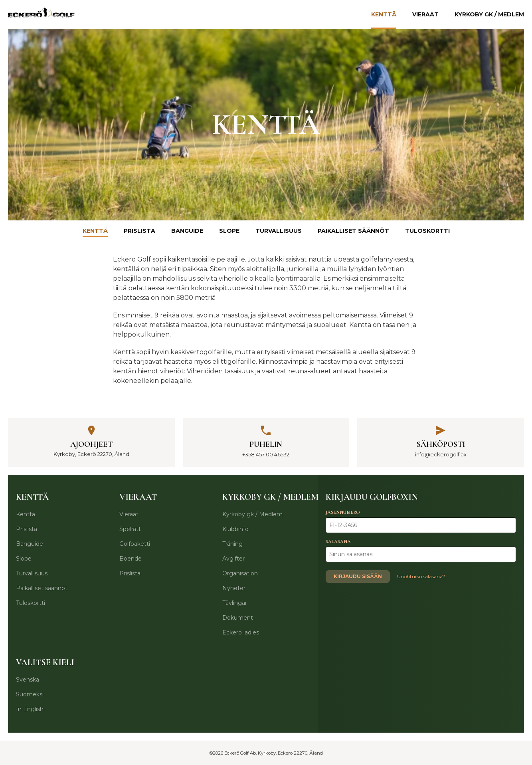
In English (30, 709)
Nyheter (234, 588)
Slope (229, 231)
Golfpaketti (135, 544)
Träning (232, 544)
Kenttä (384, 14)
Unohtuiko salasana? (421, 576)
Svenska (28, 680)
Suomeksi (30, 694)
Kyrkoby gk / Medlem (489, 14)
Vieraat (425, 14)
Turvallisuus (279, 231)
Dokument (238, 618)
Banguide (187, 231)
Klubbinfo (235, 529)
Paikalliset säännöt (353, 231)
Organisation (240, 573)
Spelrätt (130, 529)
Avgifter (233, 559)
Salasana (338, 541)
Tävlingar (235, 603)
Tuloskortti (427, 231)
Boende (131, 559)
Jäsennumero (343, 512)
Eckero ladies (241, 632)
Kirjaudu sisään (358, 576)
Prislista (139, 231)
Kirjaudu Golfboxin (372, 497)
